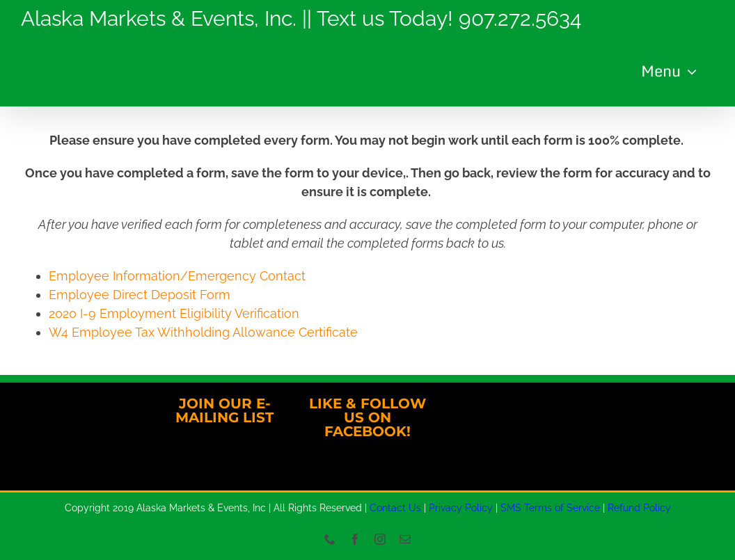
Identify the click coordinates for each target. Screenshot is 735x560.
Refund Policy (639, 508)
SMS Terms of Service (550, 508)
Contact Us (395, 508)
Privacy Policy (461, 508)
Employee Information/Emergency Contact (177, 276)
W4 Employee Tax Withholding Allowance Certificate (203, 332)
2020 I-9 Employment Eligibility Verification (174, 313)
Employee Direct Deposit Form (140, 295)
